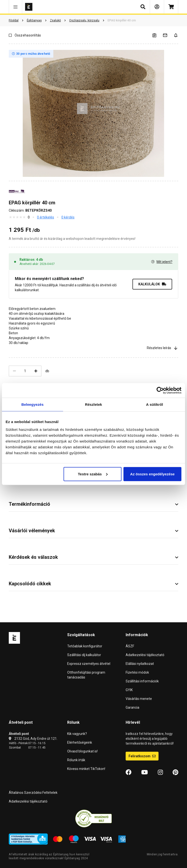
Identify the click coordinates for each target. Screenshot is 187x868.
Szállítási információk (142, 681)
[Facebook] (129, 772)
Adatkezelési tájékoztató (145, 655)
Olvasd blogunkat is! (82, 751)
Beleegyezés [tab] (33, 404)
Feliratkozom (142, 756)
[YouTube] (145, 772)
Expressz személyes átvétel (89, 664)
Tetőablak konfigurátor (85, 646)
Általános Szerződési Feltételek (33, 793)
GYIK (129, 690)
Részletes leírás (163, 348)
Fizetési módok (137, 672)
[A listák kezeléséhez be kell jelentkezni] (157, 35)
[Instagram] (160, 772)
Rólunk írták (76, 760)
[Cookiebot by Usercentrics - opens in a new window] (160, 390)
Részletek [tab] (93, 404)
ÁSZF (130, 646)
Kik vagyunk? (77, 734)
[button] (15, 7)
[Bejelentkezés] (157, 7)
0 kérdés (68, 217)
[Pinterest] (175, 772)
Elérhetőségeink (80, 742)
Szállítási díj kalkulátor (84, 655)
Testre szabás (93, 474)
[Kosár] (171, 7)
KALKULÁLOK (152, 284)
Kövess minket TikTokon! (86, 769)
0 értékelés (46, 217)
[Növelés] (36, 371)
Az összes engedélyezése (153, 474)
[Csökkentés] (14, 371)
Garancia (132, 707)
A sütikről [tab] (155, 404)
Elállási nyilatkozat (140, 664)
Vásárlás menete (139, 699)
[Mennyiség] (25, 371)
